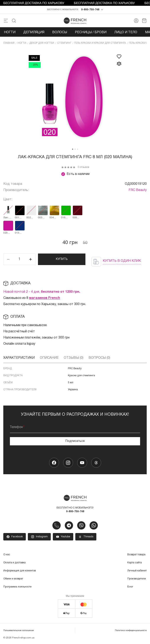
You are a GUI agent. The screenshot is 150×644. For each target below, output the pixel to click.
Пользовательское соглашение (19, 631)
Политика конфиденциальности (131, 631)
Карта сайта (135, 563)
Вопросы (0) (99, 358)
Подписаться (75, 441)
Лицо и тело (126, 33)
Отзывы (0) (74, 358)
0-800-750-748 (90, 10)
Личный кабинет (137, 571)
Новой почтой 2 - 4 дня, (42, 292)
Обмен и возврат (13, 579)
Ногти (10, 33)
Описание (49, 358)
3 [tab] (78, 149)
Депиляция (34, 33)
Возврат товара (136, 555)
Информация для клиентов (19, 571)
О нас (7, 555)
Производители (137, 579)
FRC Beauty (138, 190)
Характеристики (19, 358)
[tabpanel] (75, 97)
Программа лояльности (17, 587)
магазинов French (45, 298)
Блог (130, 587)
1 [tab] (73, 149)
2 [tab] (75, 149)
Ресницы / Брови (91, 33)
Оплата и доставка (14, 563)
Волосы (60, 33)
